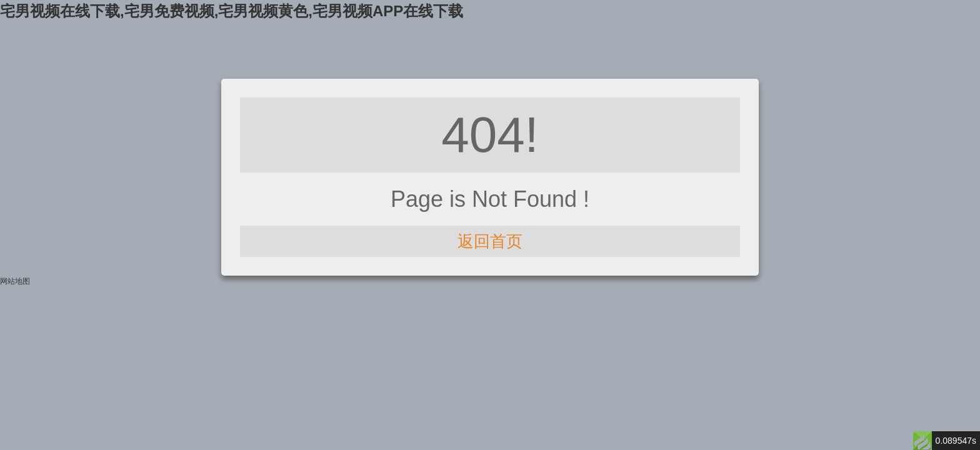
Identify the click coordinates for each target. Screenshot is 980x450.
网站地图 (15, 281)
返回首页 (490, 241)
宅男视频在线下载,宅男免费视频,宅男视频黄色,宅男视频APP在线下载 (232, 11)
